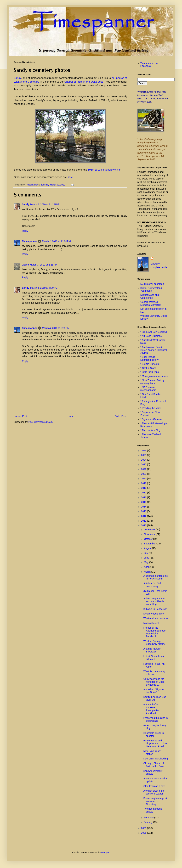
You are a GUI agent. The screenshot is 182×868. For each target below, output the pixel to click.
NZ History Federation (152, 284)
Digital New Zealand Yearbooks (151, 289)
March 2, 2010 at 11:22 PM (45, 204)
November (150, 534)
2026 (144, 450)
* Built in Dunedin (150, 364)
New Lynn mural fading (156, 759)
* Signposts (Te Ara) (151, 419)
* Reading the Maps (151, 408)
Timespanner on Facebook (149, 65)
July (146, 553)
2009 (144, 828)
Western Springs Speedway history (154, 643)
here (70, 177)
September (150, 544)
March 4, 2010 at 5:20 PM (44, 288)
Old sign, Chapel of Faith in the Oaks (154, 765)
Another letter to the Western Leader (154, 792)
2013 (144, 511)
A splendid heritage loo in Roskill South (156, 577)
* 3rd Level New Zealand (154, 332)
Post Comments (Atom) (41, 422)
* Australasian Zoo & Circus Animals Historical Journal (154, 350)
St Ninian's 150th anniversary (152, 585)
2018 (144, 488)
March (148, 572)
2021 (144, 474)
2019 (144, 483)
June (147, 558)
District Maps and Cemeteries (150, 296)
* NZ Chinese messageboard (148, 389)
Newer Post (21, 416)
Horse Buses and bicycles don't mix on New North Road (156, 743)
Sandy (17, 78)
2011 (144, 521)
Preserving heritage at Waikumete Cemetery (155, 801)
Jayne (25, 265)
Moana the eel (151, 623)
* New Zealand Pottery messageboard (152, 382)
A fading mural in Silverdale (152, 650)
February (149, 818)
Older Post (121, 416)
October (149, 539)
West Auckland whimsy (156, 618)
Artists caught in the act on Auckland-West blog (154, 601)
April (147, 567)
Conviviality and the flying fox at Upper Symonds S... (154, 682)
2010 (144, 525)
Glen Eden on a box (154, 786)
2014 (144, 507)
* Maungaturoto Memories (154, 376)
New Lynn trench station (152, 753)
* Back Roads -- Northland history (150, 358)
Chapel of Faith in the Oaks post (84, 82)
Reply (25, 231)
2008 (144, 833)
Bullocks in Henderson (155, 609)
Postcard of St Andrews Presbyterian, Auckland (152, 709)
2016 (144, 497)
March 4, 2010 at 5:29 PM (56, 328)
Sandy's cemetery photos (153, 772)
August (148, 548)
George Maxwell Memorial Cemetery (151, 303)
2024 (144, 460)
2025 (144, 455)
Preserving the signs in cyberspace (156, 719)
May (146, 562)
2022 (144, 469)
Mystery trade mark (154, 614)
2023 (144, 464)
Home (71, 416)
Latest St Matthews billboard (154, 658)
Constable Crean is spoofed (154, 734)
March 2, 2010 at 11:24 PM (56, 241)
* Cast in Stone (148, 368)
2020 (144, 478)
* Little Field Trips (150, 372)
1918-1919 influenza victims (104, 170)
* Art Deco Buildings (151, 336)
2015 (144, 502)
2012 (144, 516)
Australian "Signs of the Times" (154, 691)
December (150, 529)
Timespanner (29, 241)
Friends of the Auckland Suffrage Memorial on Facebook (154, 632)
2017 (144, 493)
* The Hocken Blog (150, 430)
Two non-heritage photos (153, 810)
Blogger (105, 853)
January (149, 822)
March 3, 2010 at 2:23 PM (44, 265)
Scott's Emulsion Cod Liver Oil (155, 698)
